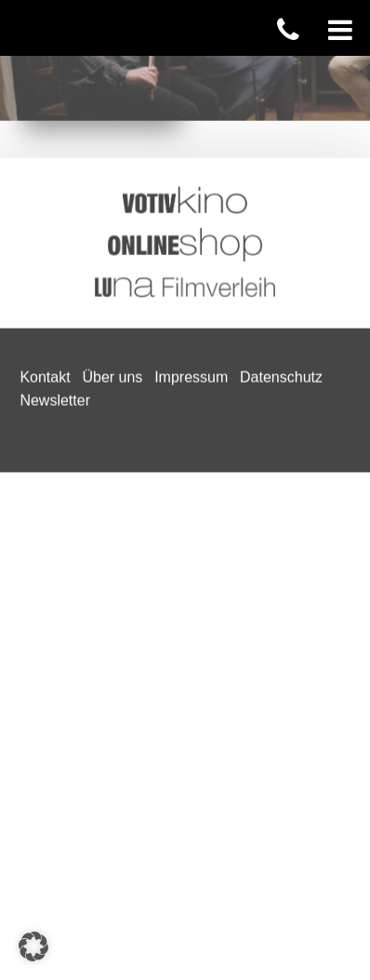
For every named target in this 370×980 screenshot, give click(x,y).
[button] (33, 946)
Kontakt (45, 148)
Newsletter (55, 173)
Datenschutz (281, 148)
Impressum (191, 148)
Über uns (112, 148)
